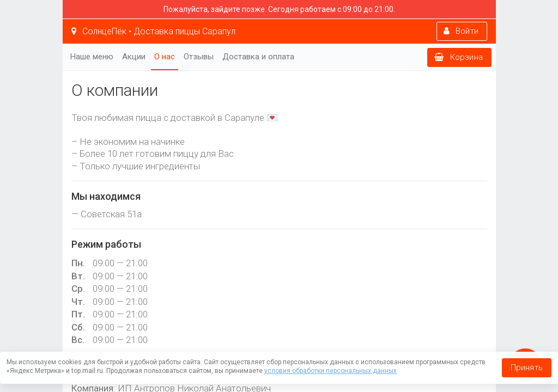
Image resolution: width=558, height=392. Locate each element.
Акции (134, 57)
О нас (165, 57)
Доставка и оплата (258, 57)
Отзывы (199, 57)
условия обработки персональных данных (330, 371)
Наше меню (92, 57)
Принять (527, 367)
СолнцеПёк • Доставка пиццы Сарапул (153, 31)
